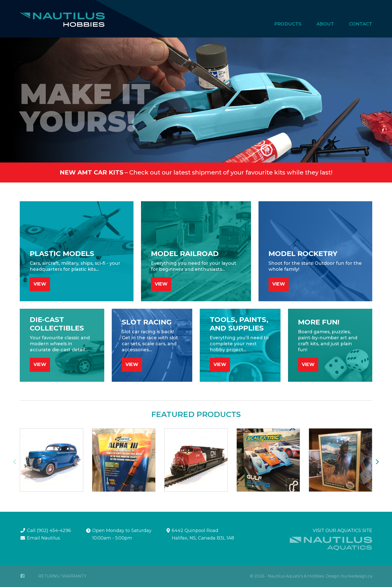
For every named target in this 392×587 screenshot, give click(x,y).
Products (288, 24)
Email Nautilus (43, 538)
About (325, 24)
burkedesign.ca (357, 576)
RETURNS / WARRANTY (62, 576)
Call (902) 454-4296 (49, 530)
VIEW (40, 284)
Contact (361, 24)
